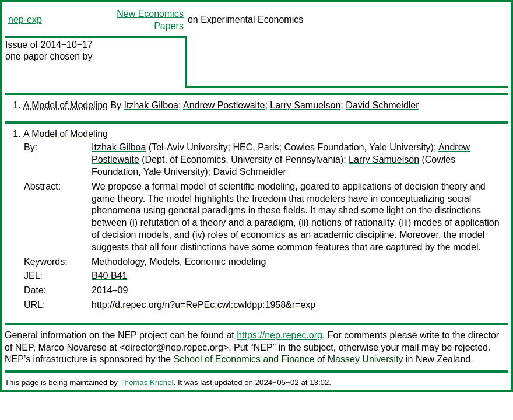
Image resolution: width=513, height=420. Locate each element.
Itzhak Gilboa (151, 105)
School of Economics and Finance (244, 359)
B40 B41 (109, 276)
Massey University (366, 359)
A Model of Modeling (66, 105)
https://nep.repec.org (280, 335)
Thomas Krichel (146, 382)
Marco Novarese (73, 347)
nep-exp (25, 20)
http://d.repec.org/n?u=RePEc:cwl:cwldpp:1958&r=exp (203, 305)
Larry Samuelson (305, 105)
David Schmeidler (382, 105)
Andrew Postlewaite (224, 105)
